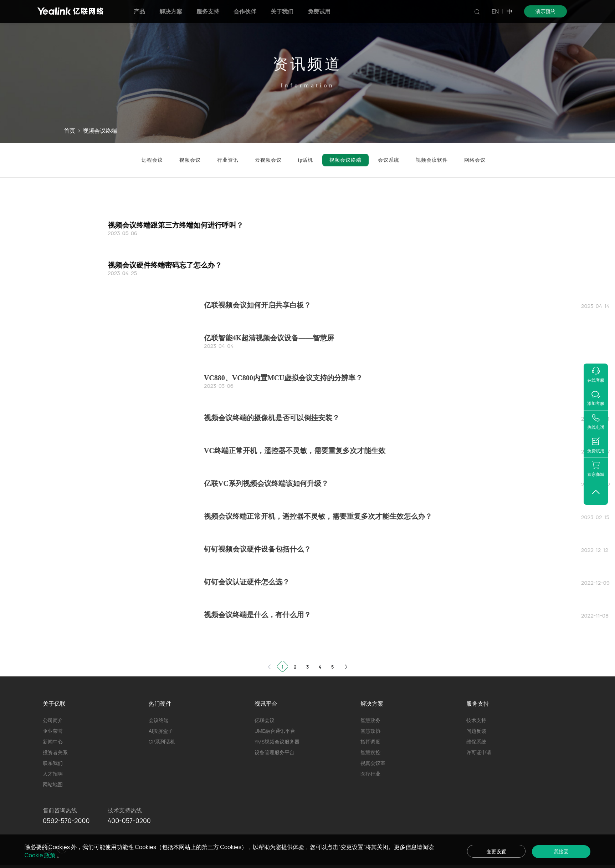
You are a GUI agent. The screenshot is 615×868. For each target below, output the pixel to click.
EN (495, 11)
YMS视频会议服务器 (277, 742)
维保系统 (476, 742)
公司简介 (53, 720)
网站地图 (53, 784)
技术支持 (476, 720)
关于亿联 (54, 704)
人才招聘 (53, 774)
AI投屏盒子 (161, 731)
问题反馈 (476, 731)
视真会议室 (373, 763)
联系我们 (53, 763)
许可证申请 (479, 752)
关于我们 (282, 11)
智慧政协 (370, 731)
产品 (139, 11)
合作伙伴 (245, 11)
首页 (70, 131)
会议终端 (159, 720)
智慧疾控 (370, 752)
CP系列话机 (162, 742)
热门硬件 (160, 704)
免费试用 (319, 11)
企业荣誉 (53, 731)
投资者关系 (55, 752)
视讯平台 (266, 704)
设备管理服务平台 (275, 752)
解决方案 (171, 11)
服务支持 (208, 11)
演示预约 (545, 11)
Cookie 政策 (41, 855)
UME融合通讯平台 (275, 731)
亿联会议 (265, 720)
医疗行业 (370, 774)
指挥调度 (370, 742)
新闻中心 (53, 742)
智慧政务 (370, 720)
